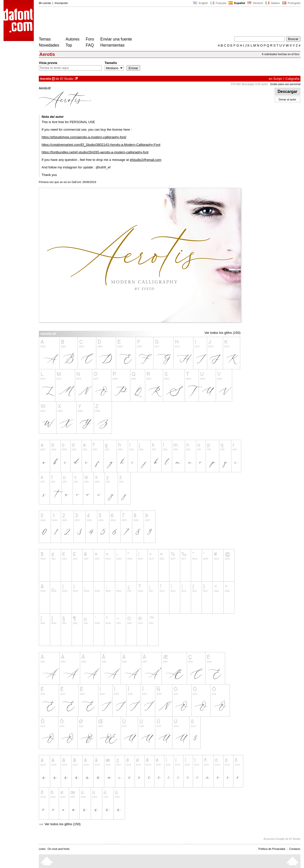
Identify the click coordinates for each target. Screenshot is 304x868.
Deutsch (255, 3)
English (200, 3)
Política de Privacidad (272, 849)
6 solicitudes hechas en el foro (281, 54)
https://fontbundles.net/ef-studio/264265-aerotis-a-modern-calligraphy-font (95, 152)
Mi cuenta (45, 3)
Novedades (49, 45)
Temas (45, 39)
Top (69, 45)
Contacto (295, 849)
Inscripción (61, 3)
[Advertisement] (131, 22)
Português (291, 3)
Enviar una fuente (116, 39)
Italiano (273, 3)
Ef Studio (67, 79)
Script (277, 79)
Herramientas (112, 45)
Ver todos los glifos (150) (222, 333)
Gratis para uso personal (285, 84)
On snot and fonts (59, 849)
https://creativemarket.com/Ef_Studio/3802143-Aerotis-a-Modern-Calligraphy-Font (101, 145)
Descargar (287, 92)
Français (218, 3)
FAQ (90, 45)
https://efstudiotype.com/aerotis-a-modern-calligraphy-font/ (84, 137)
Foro (90, 39)
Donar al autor (288, 99)
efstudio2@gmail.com (146, 160)
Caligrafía (292, 79)
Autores (72, 39)
